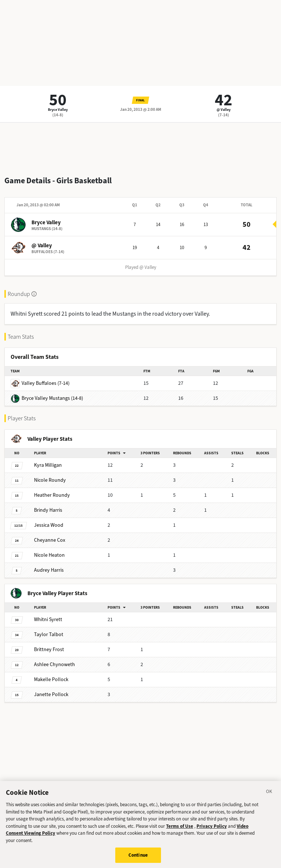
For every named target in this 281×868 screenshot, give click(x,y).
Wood (49, 525)
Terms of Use (180, 831)
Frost (49, 649)
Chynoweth (55, 664)
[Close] (269, 797)
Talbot (49, 634)
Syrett (48, 619)
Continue (138, 860)
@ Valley (224, 110)
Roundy (50, 480)
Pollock (51, 679)
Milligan (48, 465)
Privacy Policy (212, 831)
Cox (50, 540)
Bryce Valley (58, 110)
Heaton (49, 555)
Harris (48, 510)
